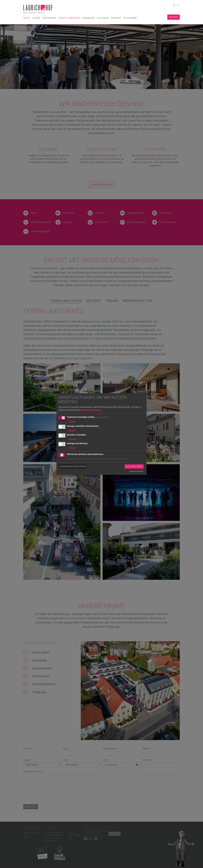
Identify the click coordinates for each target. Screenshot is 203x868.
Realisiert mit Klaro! (136, 471)
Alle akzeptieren (134, 466)
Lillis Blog (103, 18)
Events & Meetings (69, 18)
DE (174, 5)
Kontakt (116, 18)
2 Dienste (72, 439)
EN (178, 5)
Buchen (174, 17)
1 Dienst (71, 422)
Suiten (36, 18)
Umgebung (89, 18)
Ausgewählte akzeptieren (73, 466)
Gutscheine (130, 18)
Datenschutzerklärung (91, 410)
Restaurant (49, 18)
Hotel (27, 18)
